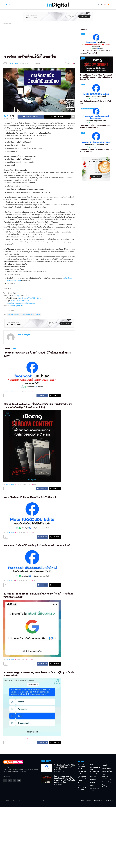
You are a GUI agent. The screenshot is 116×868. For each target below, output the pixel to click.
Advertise (89, 801)
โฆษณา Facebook (106, 775)
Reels (80, 783)
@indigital (17, 296)
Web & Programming (95, 771)
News (83, 34)
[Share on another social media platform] (73, 117)
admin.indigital (14, 63)
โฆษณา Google (107, 779)
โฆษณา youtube (105, 786)
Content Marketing (87, 109)
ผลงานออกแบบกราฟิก (95, 790)
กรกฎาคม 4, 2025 (21, 484)
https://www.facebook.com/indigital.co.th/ (22, 303)
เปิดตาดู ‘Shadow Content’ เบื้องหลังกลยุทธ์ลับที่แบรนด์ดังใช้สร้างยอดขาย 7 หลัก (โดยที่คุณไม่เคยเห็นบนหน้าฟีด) (96, 77)
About (82, 801)
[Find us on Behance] (19, 780)
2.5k (34, 391)
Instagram (82, 774)
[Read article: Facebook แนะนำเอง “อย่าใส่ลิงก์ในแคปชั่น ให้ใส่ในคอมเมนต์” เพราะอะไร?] (32, 374)
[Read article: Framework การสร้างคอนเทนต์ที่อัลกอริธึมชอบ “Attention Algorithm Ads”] (96, 115)
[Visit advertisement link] (58, 18)
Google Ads (82, 771)
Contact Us (109, 801)
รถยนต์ (104, 765)
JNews (10, 801)
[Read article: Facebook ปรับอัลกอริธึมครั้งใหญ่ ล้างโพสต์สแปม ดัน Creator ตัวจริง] (32, 563)
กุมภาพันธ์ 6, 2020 (28, 63)
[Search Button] (114, 5)
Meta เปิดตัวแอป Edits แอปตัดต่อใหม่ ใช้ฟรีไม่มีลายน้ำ (30, 497)
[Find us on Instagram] (14, 780)
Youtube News (95, 774)
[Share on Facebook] (31, 117)
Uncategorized (95, 767)
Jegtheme (44, 801)
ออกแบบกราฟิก (107, 768)
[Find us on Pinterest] (105, 5)
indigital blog (9, 391)
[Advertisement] (39, 39)
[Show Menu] (2, 5)
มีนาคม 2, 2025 (20, 659)
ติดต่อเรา (93, 780)
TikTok (92, 765)
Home (5, 24)
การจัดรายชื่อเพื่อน (14, 314)
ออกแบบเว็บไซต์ (107, 771)
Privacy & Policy (99, 801)
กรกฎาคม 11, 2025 (21, 391)
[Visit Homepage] (58, 5)
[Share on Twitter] (57, 117)
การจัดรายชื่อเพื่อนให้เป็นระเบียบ (30, 314)
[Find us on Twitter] (102, 5)
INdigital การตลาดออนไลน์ (20, 301)
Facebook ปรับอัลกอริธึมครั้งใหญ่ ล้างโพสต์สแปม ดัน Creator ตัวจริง (37, 545)
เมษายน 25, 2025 (20, 581)
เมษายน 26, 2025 (20, 532)
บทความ (11, 24)
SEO (80, 785)
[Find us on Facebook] (99, 5)
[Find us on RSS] (108, 5)
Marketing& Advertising (82, 777)
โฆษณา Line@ (107, 782)
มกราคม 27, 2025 (20, 738)
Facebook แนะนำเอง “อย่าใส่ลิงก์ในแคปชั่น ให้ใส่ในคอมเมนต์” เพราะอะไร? (64, 767)
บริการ (92, 786)
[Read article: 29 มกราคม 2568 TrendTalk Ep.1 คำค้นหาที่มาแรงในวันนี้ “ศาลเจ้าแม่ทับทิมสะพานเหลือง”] (32, 628)
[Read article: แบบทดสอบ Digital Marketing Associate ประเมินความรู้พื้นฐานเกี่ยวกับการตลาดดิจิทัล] (32, 707)
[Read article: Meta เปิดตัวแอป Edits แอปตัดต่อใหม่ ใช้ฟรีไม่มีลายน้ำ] (32, 515)
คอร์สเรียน (93, 777)
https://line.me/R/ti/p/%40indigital (29, 298)
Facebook (81, 769)
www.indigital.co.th (16, 306)
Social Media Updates (82, 789)
